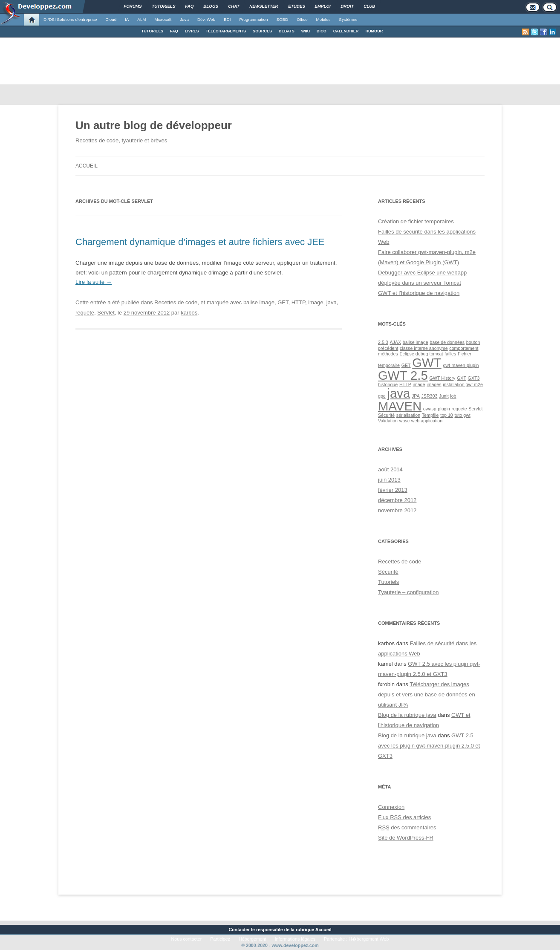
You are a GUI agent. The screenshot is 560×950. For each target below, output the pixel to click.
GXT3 (474, 378)
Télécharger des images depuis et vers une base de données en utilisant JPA (427, 694)
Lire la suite (94, 282)
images (434, 384)
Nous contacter (187, 939)
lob (453, 396)
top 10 (447, 415)
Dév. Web (206, 19)
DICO (322, 31)
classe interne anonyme (424, 348)
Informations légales (295, 939)
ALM (141, 19)
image (316, 302)
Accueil (87, 166)
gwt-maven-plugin (461, 365)
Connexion (391, 807)
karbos (189, 313)
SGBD (282, 19)
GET (283, 302)
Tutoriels (388, 582)
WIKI (306, 31)
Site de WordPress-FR (406, 838)
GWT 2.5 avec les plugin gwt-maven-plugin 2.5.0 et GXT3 (429, 746)
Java (184, 19)
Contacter (239, 930)
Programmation (253, 19)
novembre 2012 (397, 510)
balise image (259, 302)
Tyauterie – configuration (408, 592)
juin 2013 (389, 480)
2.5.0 (383, 342)
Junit (444, 396)
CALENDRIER (346, 31)
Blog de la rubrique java (407, 715)
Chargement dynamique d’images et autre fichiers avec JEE (200, 242)
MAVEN (400, 406)
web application (427, 421)
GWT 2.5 (403, 375)
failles (450, 354)
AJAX (395, 342)
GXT (462, 378)
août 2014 (390, 469)
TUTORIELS (152, 31)
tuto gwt (463, 415)
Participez (220, 939)
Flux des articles (404, 817)
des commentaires (407, 827)
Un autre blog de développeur (154, 125)
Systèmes (348, 19)
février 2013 (393, 490)
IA (127, 19)
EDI (227, 19)
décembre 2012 (397, 500)
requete (85, 313)
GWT (427, 362)
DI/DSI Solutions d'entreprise (70, 19)
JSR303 (429, 396)
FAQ (174, 31)
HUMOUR (374, 31)
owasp (430, 409)
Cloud (111, 19)
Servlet (106, 313)
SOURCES (262, 31)
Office (302, 19)
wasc (404, 421)
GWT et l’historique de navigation (419, 293)
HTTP (298, 302)
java (332, 302)
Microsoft (163, 19)
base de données (447, 342)
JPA (416, 396)
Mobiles (323, 19)
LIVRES (192, 31)
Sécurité (386, 415)
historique (388, 384)
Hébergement (253, 939)
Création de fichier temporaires (416, 221)
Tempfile (430, 415)
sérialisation (408, 415)
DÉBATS (287, 31)
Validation (388, 421)
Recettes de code (176, 302)
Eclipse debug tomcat (421, 354)
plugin (444, 409)
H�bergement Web (369, 939)
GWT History (443, 378)
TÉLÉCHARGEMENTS (226, 31)
